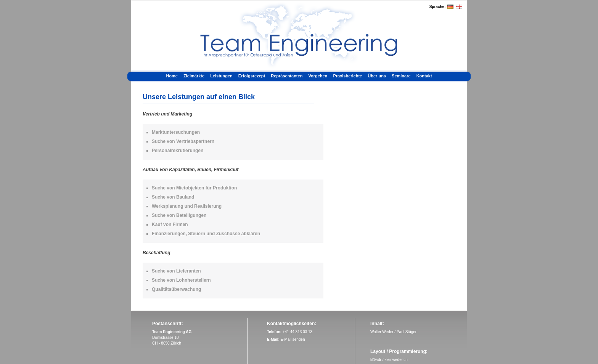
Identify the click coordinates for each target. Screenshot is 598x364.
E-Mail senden (293, 339)
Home (172, 76)
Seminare (401, 76)
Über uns (377, 76)
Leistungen (221, 76)
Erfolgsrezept (252, 76)
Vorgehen (318, 76)
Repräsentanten (287, 76)
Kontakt (424, 76)
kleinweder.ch (396, 360)
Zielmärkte (194, 76)
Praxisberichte (347, 76)
